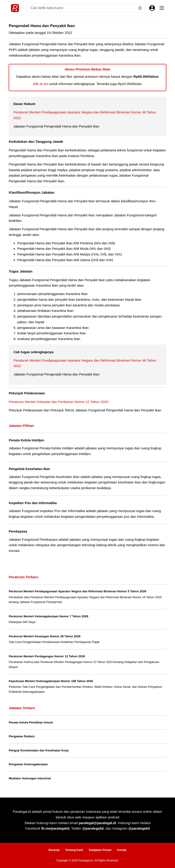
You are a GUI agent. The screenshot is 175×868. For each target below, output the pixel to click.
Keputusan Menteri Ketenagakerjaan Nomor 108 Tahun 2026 (51, 681)
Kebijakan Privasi (100, 850)
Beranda (54, 850)
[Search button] (140, 8)
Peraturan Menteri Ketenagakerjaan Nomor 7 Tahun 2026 (48, 616)
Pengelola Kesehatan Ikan (29, 469)
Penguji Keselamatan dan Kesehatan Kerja (39, 750)
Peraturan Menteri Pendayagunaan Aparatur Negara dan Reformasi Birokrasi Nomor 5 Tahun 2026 (77, 591)
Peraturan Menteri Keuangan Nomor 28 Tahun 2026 (45, 636)
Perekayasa (18, 531)
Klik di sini (41, 84)
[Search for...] (81, 8)
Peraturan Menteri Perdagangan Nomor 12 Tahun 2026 (47, 656)
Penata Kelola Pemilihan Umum (31, 722)
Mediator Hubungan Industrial (30, 778)
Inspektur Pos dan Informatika (33, 503)
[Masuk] (152, 8)
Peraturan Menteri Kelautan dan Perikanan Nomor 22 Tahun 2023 (58, 402)
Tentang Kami (74, 850)
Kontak (122, 850)
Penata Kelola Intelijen (26, 440)
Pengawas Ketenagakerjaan (28, 764)
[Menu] (162, 8)
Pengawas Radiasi (22, 736)
